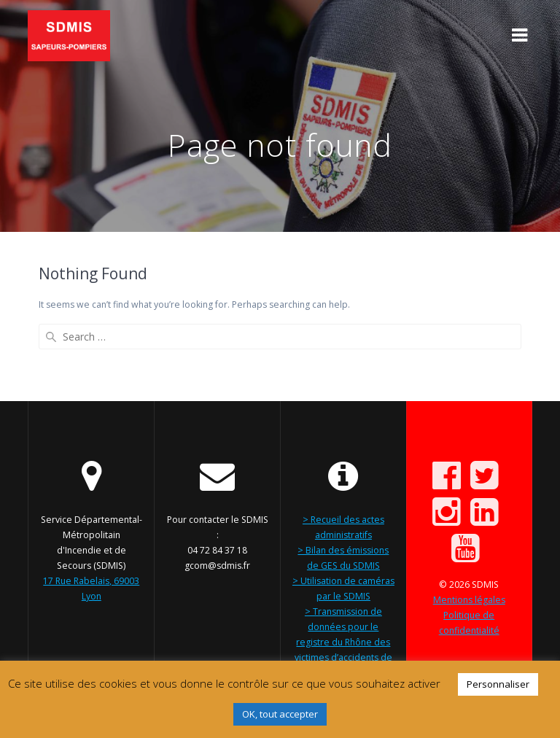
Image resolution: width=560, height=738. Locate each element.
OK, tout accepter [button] (280, 714)
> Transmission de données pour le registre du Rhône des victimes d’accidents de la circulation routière (343, 642)
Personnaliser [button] (498, 684)
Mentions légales (469, 600)
